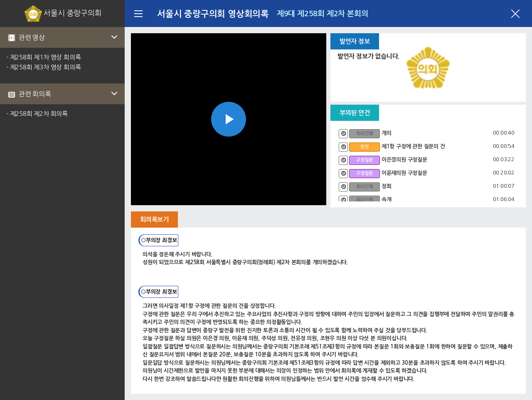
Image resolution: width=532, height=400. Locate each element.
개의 (387, 133)
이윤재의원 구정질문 (404, 173)
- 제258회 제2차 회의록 (37, 114)
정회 (387, 186)
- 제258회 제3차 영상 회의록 (43, 67)
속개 (387, 200)
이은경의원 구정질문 (404, 160)
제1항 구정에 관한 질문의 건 (413, 146)
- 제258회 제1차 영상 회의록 (43, 57)
